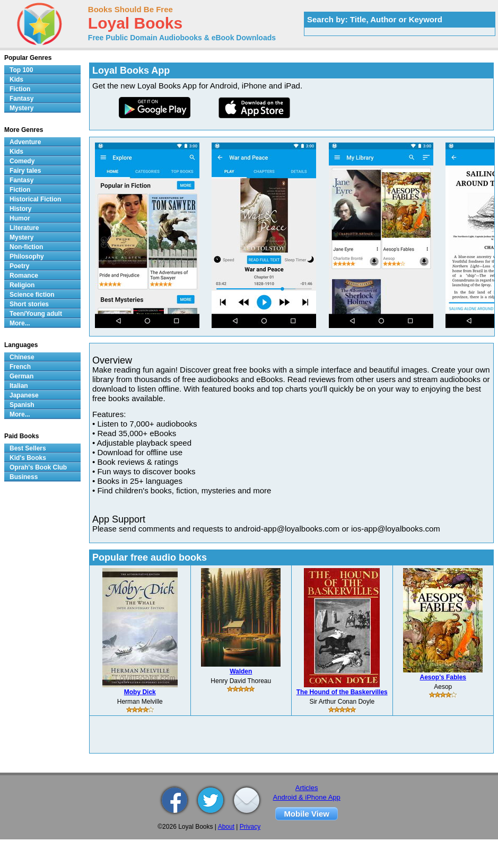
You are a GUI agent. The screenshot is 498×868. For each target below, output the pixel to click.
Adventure (25, 142)
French (20, 367)
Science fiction (32, 295)
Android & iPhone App (307, 797)
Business (24, 477)
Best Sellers (28, 448)
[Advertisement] (292, 734)
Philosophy (27, 256)
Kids (16, 79)
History (20, 209)
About (226, 827)
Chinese (22, 357)
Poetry (19, 266)
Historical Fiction (35, 199)
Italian (19, 386)
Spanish (22, 405)
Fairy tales (25, 171)
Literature (24, 228)
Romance (24, 276)
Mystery (21, 108)
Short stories (29, 304)
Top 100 (21, 70)
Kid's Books (28, 458)
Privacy (250, 827)
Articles (307, 788)
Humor (20, 218)
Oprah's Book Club (38, 467)
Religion (22, 285)
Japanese (24, 395)
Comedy (22, 161)
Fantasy (21, 99)
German (21, 376)
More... (20, 323)
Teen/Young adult (36, 314)
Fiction (20, 89)
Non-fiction (26, 247)
